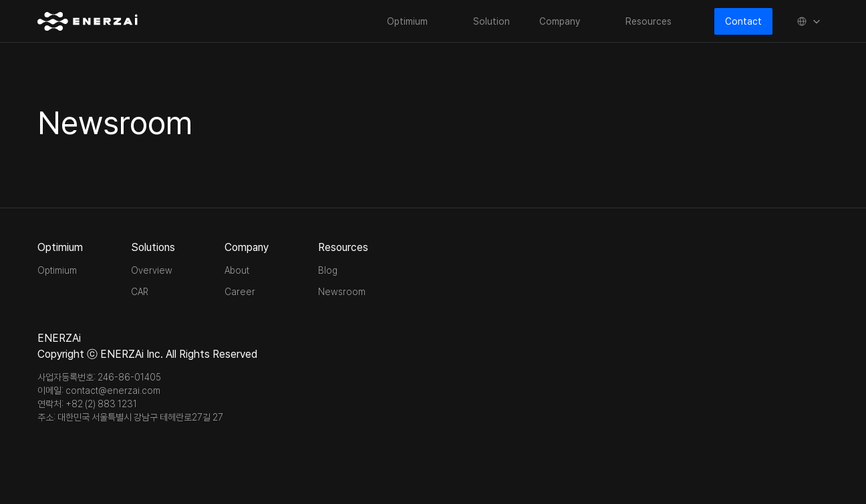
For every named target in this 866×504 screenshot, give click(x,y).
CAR (140, 292)
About (237, 270)
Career (240, 292)
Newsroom (342, 292)
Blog (328, 270)
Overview (152, 270)
